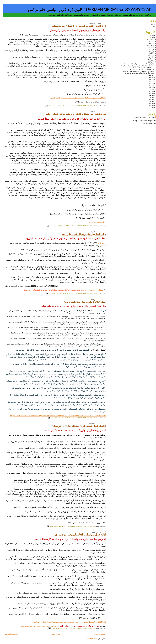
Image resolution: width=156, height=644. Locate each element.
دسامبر (148, 39)
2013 (150, 98)
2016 (150, 91)
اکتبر (149, 44)
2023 (150, 77)
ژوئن (149, 52)
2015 (150, 93)
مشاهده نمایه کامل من (147, 123)
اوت (149, 48)
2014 (150, 96)
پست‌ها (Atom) (89, 639)
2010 (150, 104)
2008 (150, 108)
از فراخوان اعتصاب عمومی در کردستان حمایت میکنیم (75, 26)
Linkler (152, 26)
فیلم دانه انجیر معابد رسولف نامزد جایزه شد (80, 234)
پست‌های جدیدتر (97, 634)
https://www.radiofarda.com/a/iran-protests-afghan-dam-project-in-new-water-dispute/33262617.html (66, 622)
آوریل (149, 56)
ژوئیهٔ (149, 50)
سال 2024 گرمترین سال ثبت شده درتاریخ (81, 302)
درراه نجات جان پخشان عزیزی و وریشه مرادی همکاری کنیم (72, 114)
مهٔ (149, 54)
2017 (150, 89)
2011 (150, 102)
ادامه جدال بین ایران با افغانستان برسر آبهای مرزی (77, 535)
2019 (150, 85)
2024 (150, 75)
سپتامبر (148, 45)
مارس (148, 58)
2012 (150, 99)
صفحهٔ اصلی (53, 634)
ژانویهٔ (149, 62)
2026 (150, 35)
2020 (150, 83)
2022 (150, 79)
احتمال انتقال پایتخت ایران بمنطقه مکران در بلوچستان (75, 426)
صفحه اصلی (150, 24)
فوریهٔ (149, 60)
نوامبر (148, 42)
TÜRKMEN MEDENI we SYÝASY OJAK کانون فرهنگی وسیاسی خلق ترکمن (86, 10)
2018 (150, 87)
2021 (150, 81)
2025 (150, 37)
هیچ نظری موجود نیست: (52, 105)
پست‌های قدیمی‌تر (8, 634)
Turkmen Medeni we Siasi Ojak (141, 117)
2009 (150, 106)
